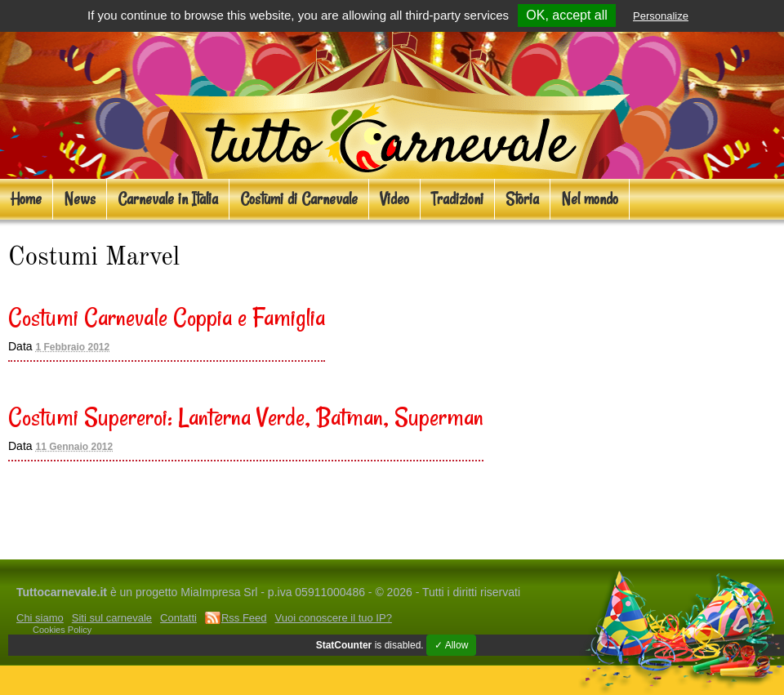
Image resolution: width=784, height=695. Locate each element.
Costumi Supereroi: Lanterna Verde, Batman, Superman (246, 417)
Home (26, 199)
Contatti (178, 618)
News (80, 199)
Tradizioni (457, 199)
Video (394, 199)
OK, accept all (567, 15)
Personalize (661, 16)
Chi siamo (40, 618)
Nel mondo (590, 199)
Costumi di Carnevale (299, 199)
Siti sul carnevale (112, 618)
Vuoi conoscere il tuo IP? (334, 618)
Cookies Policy (62, 630)
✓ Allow (451, 645)
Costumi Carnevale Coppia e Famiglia (167, 317)
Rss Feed (244, 618)
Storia (522, 199)
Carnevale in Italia (168, 199)
